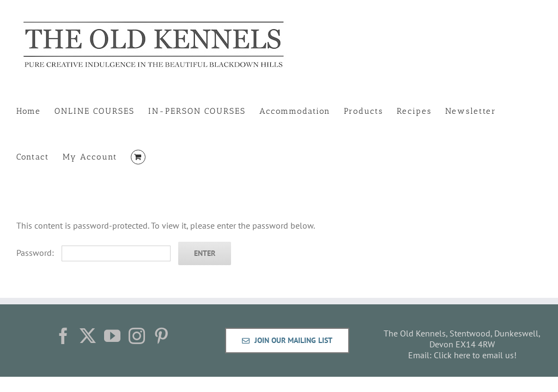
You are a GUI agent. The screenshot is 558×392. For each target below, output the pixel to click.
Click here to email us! (475, 355)
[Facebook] (63, 336)
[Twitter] (88, 336)
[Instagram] (137, 336)
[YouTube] (112, 336)
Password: (93, 253)
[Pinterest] (161, 336)
